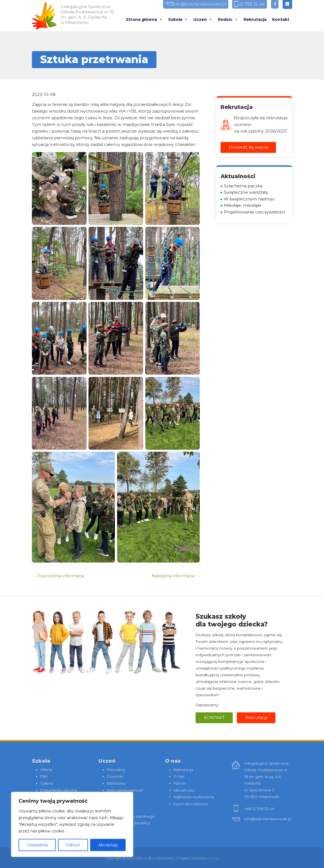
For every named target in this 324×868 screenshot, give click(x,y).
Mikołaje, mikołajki (243, 206)
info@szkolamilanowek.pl (194, 5)
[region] (72, 824)
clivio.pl (213, 857)
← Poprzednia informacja (58, 576)
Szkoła (178, 20)
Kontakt (281, 20)
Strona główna (144, 20)
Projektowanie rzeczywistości (255, 213)
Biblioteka (116, 783)
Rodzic (228, 20)
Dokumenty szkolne (59, 790)
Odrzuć (73, 845)
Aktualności (184, 790)
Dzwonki (115, 776)
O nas (179, 776)
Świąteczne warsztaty (246, 193)
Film (44, 776)
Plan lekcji (116, 770)
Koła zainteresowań (126, 790)
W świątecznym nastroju (250, 199)
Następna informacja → (175, 576)
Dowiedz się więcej (248, 147)
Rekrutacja (255, 20)
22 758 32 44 (250, 5)
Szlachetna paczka (244, 186)
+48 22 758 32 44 (260, 809)
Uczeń (203, 20)
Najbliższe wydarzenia (194, 796)
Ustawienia (37, 845)
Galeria (47, 783)
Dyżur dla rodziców (191, 803)
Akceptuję (108, 845)
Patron (180, 783)
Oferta (46, 770)
